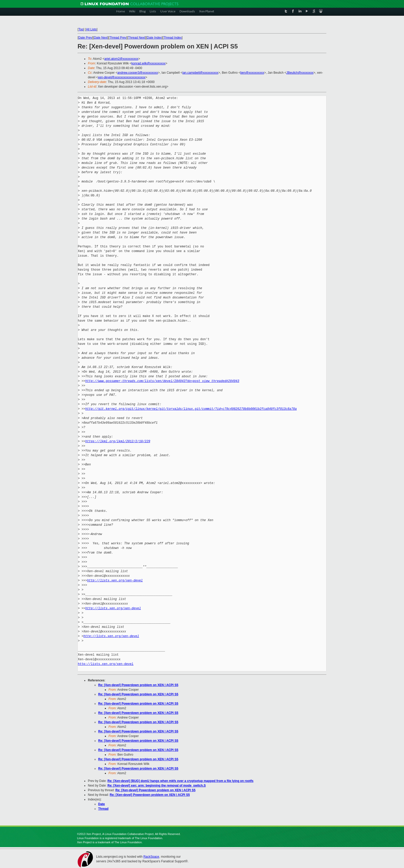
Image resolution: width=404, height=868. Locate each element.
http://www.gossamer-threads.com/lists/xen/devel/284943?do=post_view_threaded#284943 (162, 381)
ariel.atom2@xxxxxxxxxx (121, 59)
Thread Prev (118, 38)
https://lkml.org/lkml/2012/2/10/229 (118, 441)
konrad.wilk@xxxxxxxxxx (148, 63)
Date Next (101, 38)
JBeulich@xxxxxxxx (300, 73)
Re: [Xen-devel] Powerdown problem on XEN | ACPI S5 (138, 685)
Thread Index (173, 38)
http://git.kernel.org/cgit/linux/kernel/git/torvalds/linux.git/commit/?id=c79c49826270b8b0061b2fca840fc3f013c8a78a (191, 409)
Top (81, 29)
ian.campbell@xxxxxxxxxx (200, 73)
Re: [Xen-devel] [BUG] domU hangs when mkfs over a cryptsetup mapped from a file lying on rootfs (180, 781)
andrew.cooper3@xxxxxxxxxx (138, 73)
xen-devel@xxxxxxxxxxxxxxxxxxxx (122, 77)
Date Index (154, 38)
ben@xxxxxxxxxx (252, 73)
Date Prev (85, 38)
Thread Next (137, 38)
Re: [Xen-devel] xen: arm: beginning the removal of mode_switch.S (157, 786)
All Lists (91, 29)
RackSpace (151, 857)
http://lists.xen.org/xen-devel (115, 581)
